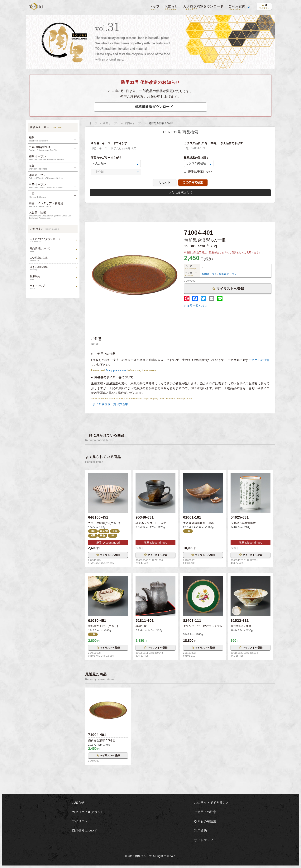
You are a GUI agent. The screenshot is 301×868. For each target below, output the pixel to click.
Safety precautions (116, 370)
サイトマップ (53, 287)
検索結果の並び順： (196, 158)
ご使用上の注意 (53, 259)
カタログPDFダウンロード (203, 8)
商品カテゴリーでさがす (106, 158)
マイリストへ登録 (228, 288)
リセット (165, 182)
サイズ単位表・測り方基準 (110, 404)
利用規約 (53, 277)
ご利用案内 (237, 8)
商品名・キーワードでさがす (109, 143)
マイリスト (79, 822)
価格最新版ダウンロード (154, 107)
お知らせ (171, 8)
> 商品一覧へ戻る (196, 306)
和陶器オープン (134, 123)
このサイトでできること (212, 803)
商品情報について (53, 250)
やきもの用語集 (53, 268)
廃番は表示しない (200, 172)
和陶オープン (111, 123)
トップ (154, 8)
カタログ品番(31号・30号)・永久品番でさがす (213, 143)
